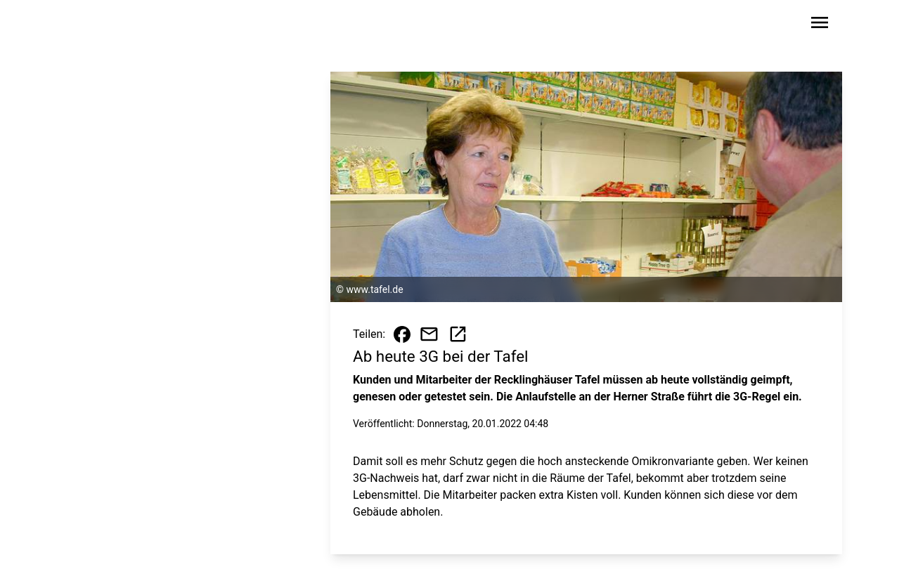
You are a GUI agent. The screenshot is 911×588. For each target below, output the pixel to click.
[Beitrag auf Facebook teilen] (402, 334)
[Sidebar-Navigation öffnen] (820, 25)
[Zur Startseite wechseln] (114, 25)
